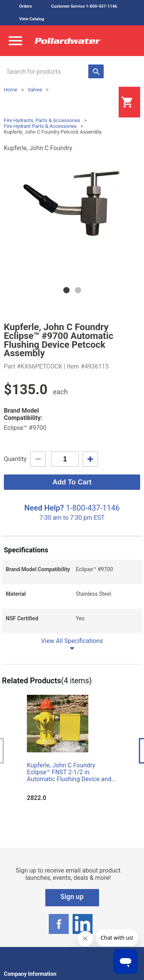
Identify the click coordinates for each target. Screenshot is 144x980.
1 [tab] (66, 290)
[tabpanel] (72, 204)
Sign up (72, 897)
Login (99, 102)
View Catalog (32, 19)
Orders (26, 6)
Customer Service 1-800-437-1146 (84, 6)
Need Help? (44, 508)
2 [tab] (78, 290)
